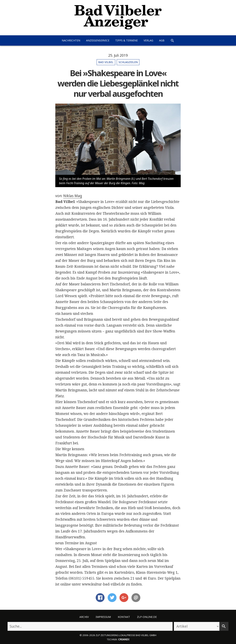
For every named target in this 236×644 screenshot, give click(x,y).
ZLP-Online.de (147, 617)
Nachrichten (71, 40)
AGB (162, 40)
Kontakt (124, 617)
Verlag (148, 40)
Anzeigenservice (98, 40)
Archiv (84, 617)
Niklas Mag (73, 196)
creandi (124, 639)
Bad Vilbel (106, 62)
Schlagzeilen (128, 62)
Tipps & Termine (126, 40)
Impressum (103, 617)
